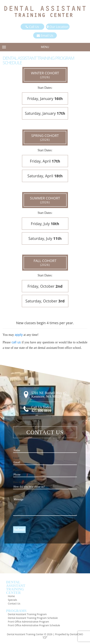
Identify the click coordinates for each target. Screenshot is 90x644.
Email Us (45, 36)
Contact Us (14, 603)
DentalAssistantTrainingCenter (16, 587)
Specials (12, 600)
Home (11, 596)
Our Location (58, 27)
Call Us (32, 27)
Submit (19, 530)
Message (18, 494)
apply (19, 335)
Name (16, 446)
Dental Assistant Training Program (27, 614)
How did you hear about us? (28, 482)
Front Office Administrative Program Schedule (34, 625)
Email (16, 458)
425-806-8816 (41, 411)
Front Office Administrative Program (28, 622)
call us (16, 342)
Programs (16, 611)
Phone (16, 470)
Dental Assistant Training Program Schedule (33, 618)
